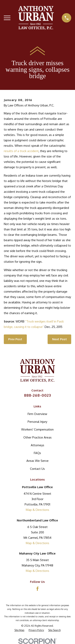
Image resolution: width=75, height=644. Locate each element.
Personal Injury (37, 422)
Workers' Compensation (37, 429)
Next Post (59, 339)
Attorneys (37, 445)
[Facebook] (37, 589)
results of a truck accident (21, 151)
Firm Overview (37, 414)
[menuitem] (19, 630)
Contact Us (37, 469)
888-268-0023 (38, 395)
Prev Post (15, 339)
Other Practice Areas (37, 437)
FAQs (37, 453)
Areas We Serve (37, 461)
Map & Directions (37, 510)
